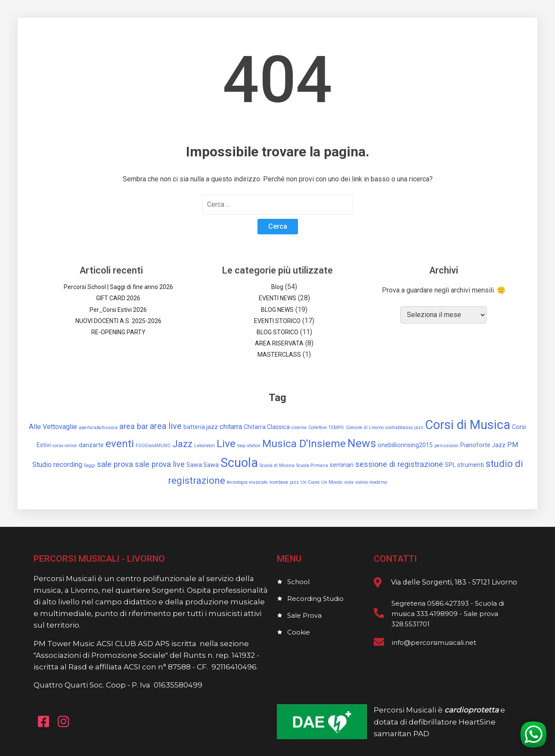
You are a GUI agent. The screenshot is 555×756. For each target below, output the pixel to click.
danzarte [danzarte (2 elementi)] (91, 445)
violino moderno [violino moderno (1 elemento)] (371, 482)
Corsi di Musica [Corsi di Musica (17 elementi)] (468, 425)
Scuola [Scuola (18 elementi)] (239, 463)
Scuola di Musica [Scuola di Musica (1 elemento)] (277, 465)
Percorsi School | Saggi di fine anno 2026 (118, 287)
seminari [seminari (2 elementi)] (342, 465)
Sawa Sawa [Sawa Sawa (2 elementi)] (203, 465)
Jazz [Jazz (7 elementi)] (182, 444)
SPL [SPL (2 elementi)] (450, 465)
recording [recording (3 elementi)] (68, 465)
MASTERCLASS (279, 355)
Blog (277, 287)
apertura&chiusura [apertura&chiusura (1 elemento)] (98, 428)
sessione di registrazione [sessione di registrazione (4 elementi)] (399, 464)
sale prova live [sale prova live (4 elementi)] (160, 464)
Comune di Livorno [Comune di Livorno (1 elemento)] (365, 428)
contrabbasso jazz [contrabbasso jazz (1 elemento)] (404, 428)
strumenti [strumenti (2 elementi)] (471, 465)
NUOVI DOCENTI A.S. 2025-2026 (118, 321)
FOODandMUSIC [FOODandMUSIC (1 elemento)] (153, 446)
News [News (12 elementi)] (362, 443)
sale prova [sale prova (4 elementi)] (115, 464)
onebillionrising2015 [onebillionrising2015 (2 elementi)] (405, 445)
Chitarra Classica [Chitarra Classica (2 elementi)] (267, 427)
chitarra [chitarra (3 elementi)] (231, 427)
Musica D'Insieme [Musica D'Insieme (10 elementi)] (304, 443)
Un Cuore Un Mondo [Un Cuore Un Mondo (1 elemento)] (321, 482)
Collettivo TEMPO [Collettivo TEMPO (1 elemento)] (326, 428)
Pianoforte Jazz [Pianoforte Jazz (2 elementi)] (483, 445)
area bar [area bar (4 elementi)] (134, 426)
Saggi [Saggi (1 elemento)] (90, 465)
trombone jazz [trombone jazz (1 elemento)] (284, 482)
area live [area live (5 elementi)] (166, 426)
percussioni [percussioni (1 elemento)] (446, 446)
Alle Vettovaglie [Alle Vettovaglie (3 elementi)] (53, 427)
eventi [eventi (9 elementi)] (120, 444)
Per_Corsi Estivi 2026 (118, 310)
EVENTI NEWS (277, 298)
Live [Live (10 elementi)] (226, 443)
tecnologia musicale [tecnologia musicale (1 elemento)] (247, 482)
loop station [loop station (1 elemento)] (249, 446)
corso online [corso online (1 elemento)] (65, 446)
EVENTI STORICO (277, 321)
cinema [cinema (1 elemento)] (299, 428)
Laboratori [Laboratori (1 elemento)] (205, 446)
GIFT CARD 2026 (118, 298)
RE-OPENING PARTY (118, 332)
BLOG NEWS (277, 310)
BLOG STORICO (277, 332)
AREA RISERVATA (279, 343)
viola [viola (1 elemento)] (349, 482)
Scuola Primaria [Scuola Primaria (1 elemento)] (312, 465)
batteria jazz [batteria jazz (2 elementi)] (201, 427)
